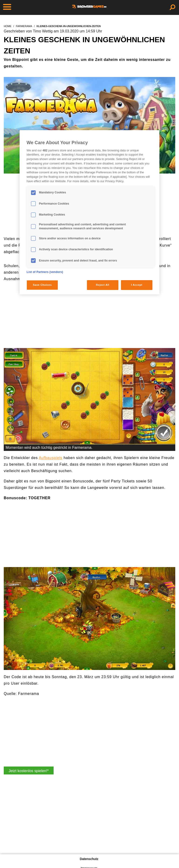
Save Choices (42, 285)
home (8, 26)
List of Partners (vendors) (45, 272)
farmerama (24, 26)
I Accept (137, 285)
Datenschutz (89, 859)
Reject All (103, 285)
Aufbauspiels (50, 458)
